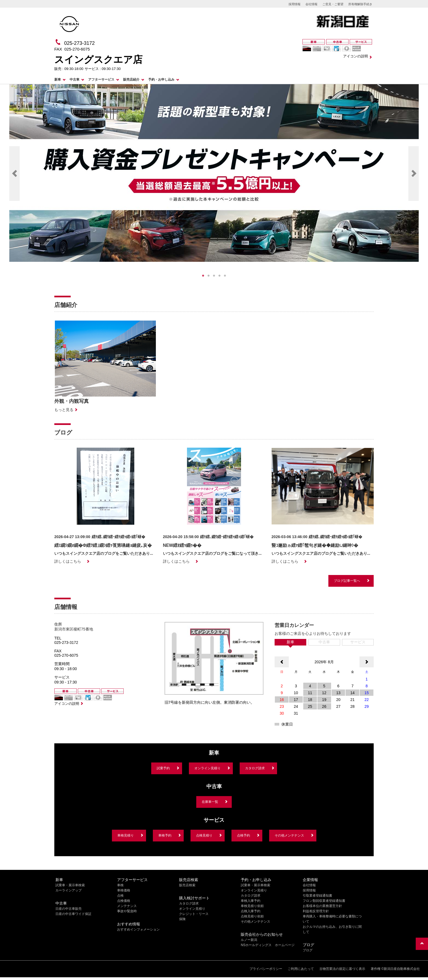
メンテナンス (127, 906)
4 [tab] (219, 276)
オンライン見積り (207, 768)
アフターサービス (101, 80)
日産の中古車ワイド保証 (73, 914)
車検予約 (165, 835)
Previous (14, 174)
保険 (182, 919)
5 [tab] (225, 276)
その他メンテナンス (289, 835)
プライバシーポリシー (266, 969)
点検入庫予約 (251, 911)
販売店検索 (187, 885)
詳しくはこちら (68, 561)
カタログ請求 (255, 768)
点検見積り (204, 835)
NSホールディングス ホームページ (268, 945)
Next (414, 174)
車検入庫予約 (251, 901)
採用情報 (295, 4)
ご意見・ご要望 (333, 4)
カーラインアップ (69, 890)
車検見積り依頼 (252, 906)
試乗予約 (163, 768)
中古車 (75, 80)
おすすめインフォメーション (138, 929)
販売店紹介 (131, 80)
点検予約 (243, 835)
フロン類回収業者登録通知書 (324, 901)
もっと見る (64, 410)
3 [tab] (214, 276)
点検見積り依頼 (252, 916)
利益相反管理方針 (316, 911)
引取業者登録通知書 (317, 896)
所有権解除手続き (360, 4)
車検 (120, 885)
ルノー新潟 (249, 940)
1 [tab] (203, 276)
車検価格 (124, 890)
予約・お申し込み (161, 80)
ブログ (308, 950)
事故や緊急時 (127, 911)
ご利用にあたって (301, 969)
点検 (120, 896)
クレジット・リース (194, 914)
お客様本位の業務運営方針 (322, 906)
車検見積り (126, 835)
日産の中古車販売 (69, 909)
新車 (58, 80)
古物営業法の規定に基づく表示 (342, 969)
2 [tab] (209, 276)
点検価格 (124, 901)
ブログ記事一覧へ (347, 581)
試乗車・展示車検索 (70, 885)
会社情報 (311, 4)
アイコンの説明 (356, 56)
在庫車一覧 (210, 802)
